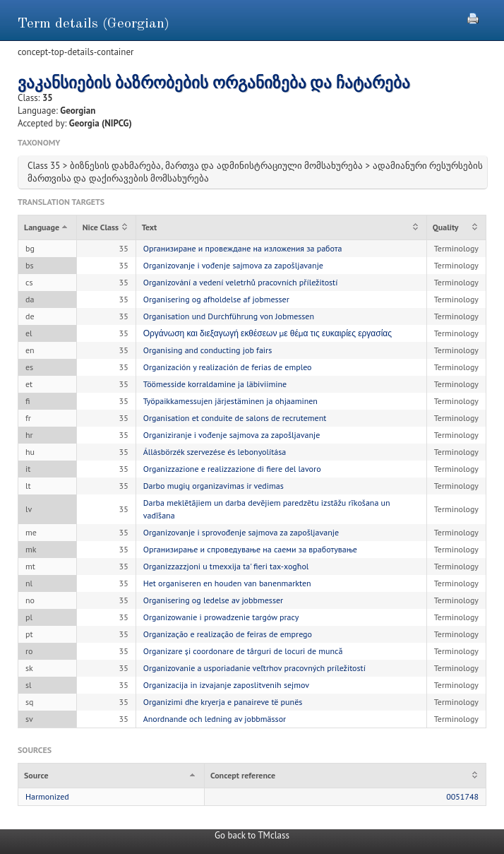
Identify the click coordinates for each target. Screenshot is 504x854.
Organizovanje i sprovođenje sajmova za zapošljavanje (241, 532)
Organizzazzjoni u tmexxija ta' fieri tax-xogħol (226, 566)
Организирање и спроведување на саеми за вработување (250, 549)
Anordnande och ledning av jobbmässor (215, 719)
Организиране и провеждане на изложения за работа (243, 248)
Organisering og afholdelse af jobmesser (216, 299)
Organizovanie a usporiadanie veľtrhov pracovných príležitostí (254, 668)
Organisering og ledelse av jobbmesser (213, 600)
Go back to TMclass (252, 835)
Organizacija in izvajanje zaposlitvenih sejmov (226, 685)
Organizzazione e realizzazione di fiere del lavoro (232, 469)
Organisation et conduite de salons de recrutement (235, 418)
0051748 (462, 796)
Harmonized (47, 796)
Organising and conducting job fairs (208, 350)
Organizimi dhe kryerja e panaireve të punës (223, 702)
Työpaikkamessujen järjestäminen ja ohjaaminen (230, 401)
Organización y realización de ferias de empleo (228, 367)
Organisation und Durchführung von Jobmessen (229, 316)
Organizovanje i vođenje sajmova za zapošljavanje (233, 265)
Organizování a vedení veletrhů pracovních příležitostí (241, 282)
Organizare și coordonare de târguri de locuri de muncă (243, 651)
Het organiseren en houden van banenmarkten (227, 583)
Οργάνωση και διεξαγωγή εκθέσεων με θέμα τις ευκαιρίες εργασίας (268, 333)
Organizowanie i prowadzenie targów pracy (221, 617)
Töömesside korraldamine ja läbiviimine (215, 384)
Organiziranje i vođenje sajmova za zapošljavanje (232, 435)
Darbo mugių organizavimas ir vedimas (214, 486)
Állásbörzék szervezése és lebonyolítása (215, 452)
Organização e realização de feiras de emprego (228, 634)
